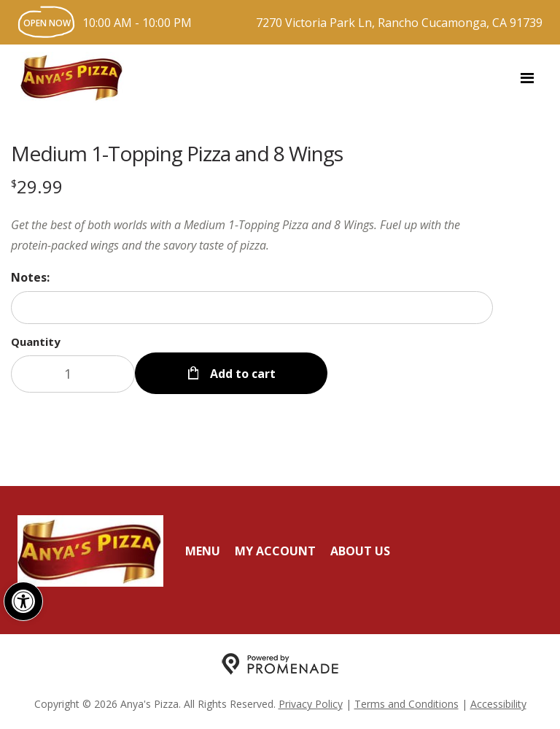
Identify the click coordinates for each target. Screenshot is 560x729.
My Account (275, 551)
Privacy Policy (311, 704)
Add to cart (241, 374)
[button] (23, 601)
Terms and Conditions (407, 704)
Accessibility (498, 704)
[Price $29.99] (37, 186)
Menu (203, 551)
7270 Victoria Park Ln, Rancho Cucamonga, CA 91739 (399, 23)
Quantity (36, 342)
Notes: (30, 277)
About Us (360, 551)
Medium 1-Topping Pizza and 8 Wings (177, 153)
